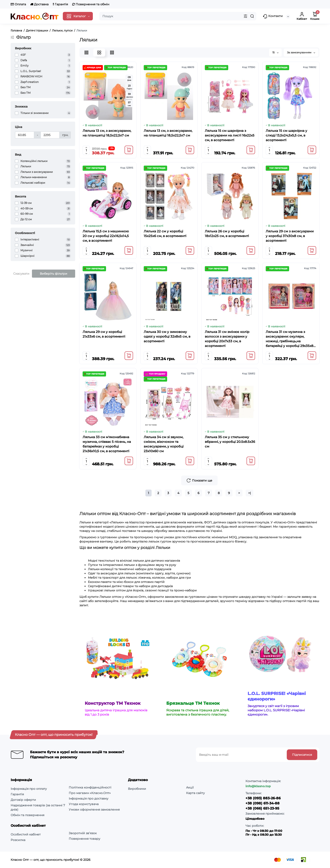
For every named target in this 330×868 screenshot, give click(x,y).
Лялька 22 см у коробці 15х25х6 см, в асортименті (165, 234)
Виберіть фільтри (54, 274)
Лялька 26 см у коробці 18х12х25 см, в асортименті (227, 234)
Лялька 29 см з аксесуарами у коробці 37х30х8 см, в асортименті (290, 236)
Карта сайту (195, 793)
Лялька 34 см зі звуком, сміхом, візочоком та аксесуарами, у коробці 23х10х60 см (164, 444)
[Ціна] (25, 135)
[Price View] (112, 53)
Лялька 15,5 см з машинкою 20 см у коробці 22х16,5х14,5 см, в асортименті (106, 236)
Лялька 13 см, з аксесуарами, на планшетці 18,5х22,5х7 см (107, 133)
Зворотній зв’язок (83, 833)
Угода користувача (84, 804)
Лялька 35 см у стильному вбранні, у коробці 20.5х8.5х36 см (230, 442)
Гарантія (60, 4)
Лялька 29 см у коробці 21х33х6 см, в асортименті (104, 334)
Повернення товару (85, 839)
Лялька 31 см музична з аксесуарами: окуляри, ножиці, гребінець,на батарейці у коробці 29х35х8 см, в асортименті (290, 339)
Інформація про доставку (89, 798)
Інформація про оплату (29, 789)
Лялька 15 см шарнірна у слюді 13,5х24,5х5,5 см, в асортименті (286, 135)
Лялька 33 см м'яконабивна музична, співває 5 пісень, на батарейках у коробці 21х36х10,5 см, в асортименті (107, 444)
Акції (190, 787)
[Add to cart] (129, 150)
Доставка (39, 4)
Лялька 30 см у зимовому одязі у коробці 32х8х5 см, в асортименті (167, 336)
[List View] (86, 53)
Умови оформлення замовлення (94, 810)
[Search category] (245, 16)
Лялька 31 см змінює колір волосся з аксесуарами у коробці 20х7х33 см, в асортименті (227, 339)
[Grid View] (99, 53)
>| (250, 493)
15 (275, 52)
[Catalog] (78, 16)
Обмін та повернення (27, 815)
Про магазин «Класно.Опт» (90, 793)
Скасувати (21, 274)
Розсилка (18, 840)
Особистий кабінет (26, 834)
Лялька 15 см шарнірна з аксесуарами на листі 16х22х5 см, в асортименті (230, 135)
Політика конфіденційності (90, 787)
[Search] (252, 16)
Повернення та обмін (91, 4)
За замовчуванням (301, 52)
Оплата (18, 4)
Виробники (137, 789)
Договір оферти (23, 800)
